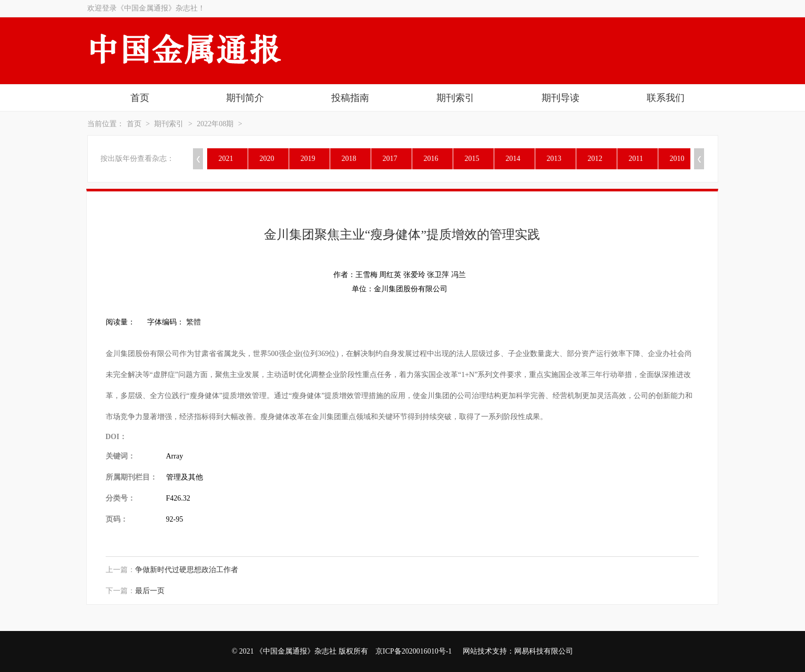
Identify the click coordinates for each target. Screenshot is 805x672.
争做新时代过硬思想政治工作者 (187, 570)
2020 (267, 159)
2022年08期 (215, 124)
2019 (308, 159)
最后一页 (150, 591)
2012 (595, 159)
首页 (140, 98)
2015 (472, 159)
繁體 (193, 322)
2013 (554, 159)
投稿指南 (350, 98)
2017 (390, 159)
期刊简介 (245, 98)
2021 (226, 159)
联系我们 (666, 98)
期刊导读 (561, 98)
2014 (513, 159)
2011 (636, 159)
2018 (349, 159)
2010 (677, 159)
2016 (431, 159)
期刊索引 (455, 98)
